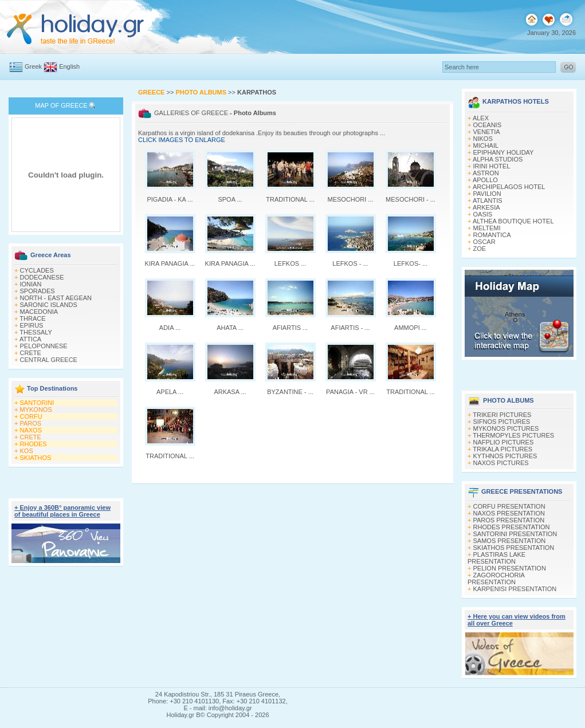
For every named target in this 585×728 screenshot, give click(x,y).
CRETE (31, 353)
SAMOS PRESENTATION (510, 541)
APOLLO (485, 180)
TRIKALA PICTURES (502, 449)
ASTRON (486, 173)
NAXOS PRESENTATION (509, 513)
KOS (27, 451)
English (69, 66)
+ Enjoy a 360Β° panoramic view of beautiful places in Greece (62, 511)
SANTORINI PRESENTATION (515, 534)
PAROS (31, 423)
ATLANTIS (488, 200)
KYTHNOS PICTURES (505, 456)
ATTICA (30, 339)
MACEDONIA (39, 312)
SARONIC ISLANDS (49, 305)
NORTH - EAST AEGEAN (56, 298)
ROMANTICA (492, 235)
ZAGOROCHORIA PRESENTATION (496, 579)
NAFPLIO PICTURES (504, 442)
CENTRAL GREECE (49, 360)
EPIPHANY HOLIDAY (504, 152)
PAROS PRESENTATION (509, 520)
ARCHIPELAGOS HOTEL (509, 187)
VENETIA (487, 132)
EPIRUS (32, 325)
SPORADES (38, 291)
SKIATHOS (36, 458)
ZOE (480, 249)
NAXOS (31, 430)
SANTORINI (37, 403)
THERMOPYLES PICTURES (513, 435)
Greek (33, 66)
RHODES (34, 444)
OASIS (483, 214)
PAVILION (487, 194)
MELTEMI (487, 228)
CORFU (31, 416)
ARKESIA (486, 207)
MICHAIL (486, 145)
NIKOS (483, 139)
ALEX (481, 118)
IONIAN (31, 284)
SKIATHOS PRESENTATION (514, 548)
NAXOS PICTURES (501, 463)
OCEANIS (488, 125)
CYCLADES (37, 270)
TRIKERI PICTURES (502, 415)
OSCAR (484, 242)
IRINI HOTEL (492, 166)
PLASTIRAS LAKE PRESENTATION (496, 558)
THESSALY (36, 332)
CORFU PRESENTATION (509, 506)
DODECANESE (42, 277)
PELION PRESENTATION (510, 568)
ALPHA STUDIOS (498, 159)
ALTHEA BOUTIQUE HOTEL (513, 221)
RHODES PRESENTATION (512, 527)
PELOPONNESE (44, 346)
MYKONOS (36, 410)
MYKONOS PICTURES (506, 428)
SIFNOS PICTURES (502, 422)
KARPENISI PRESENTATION (515, 589)
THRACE (32, 318)
